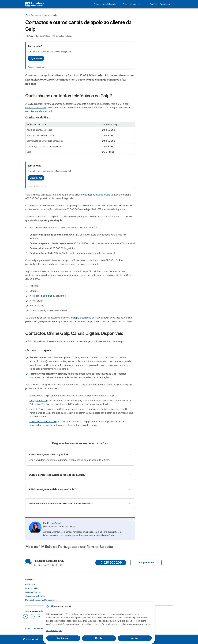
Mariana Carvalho (55, 523)
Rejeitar (99, 638)
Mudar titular (30, 584)
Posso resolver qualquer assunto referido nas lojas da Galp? (61, 504)
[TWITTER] (32, 617)
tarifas (49, 296)
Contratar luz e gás (33, 592)
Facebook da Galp (39, 396)
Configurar (63, 638)
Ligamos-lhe (146, 563)
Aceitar (135, 638)
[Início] (27, 15)
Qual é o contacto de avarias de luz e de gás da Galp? (57, 475)
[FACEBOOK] (25, 617)
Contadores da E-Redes (36, 596)
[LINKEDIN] (39, 617)
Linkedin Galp (36, 409)
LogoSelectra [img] (27, 639)
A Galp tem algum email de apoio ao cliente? (52, 489)
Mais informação (54, 631)
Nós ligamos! (156, 28)
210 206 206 (111, 562)
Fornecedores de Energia (105, 4)
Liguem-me (36, 58)
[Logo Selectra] (35, 4)
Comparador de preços (134, 4)
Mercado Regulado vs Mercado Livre (41, 600)
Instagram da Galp (39, 401)
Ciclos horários (32, 588)
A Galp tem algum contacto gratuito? (49, 454)
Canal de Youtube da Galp (43, 422)
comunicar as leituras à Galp (96, 195)
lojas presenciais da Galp (87, 318)
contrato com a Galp (36, 108)
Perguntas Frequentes (161, 4)
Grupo (28, 629)
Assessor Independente (37, 67)
